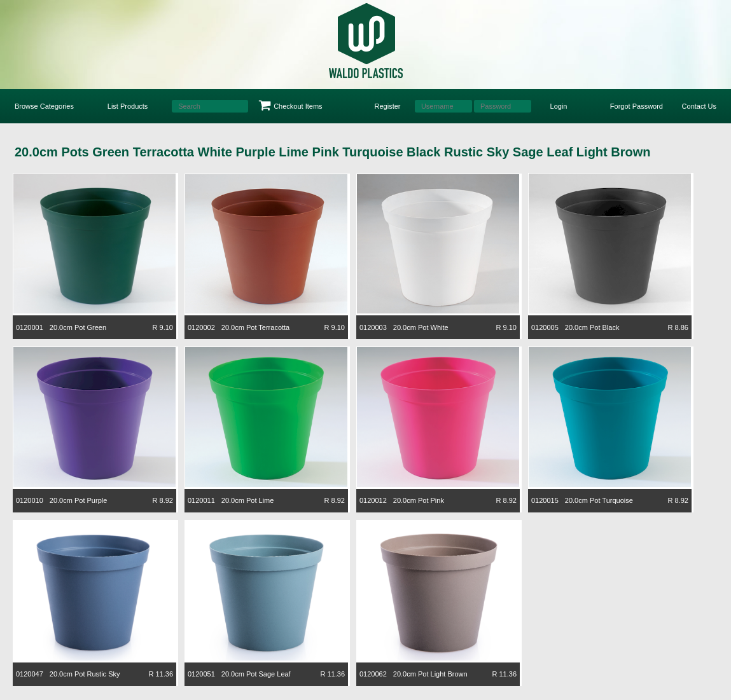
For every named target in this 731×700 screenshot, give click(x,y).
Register (388, 106)
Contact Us (699, 106)
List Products (128, 106)
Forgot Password (637, 106)
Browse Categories (44, 106)
